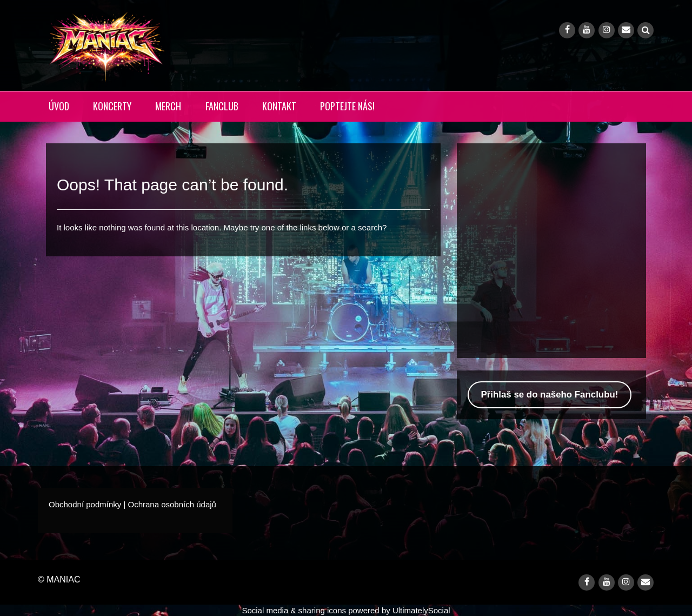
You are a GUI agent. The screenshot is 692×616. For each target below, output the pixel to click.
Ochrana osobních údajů (172, 504)
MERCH (168, 106)
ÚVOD (59, 106)
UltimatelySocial (421, 610)
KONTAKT (279, 106)
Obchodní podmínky (85, 504)
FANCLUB (222, 106)
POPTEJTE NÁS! (347, 106)
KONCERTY (112, 106)
